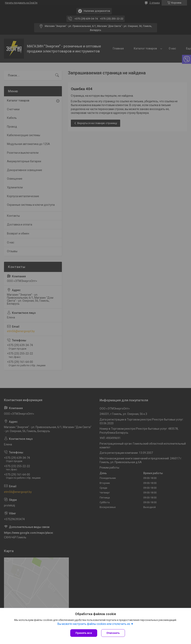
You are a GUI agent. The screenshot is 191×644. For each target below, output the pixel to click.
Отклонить (113, 633)
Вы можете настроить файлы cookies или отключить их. (94, 624)
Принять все (84, 633)
